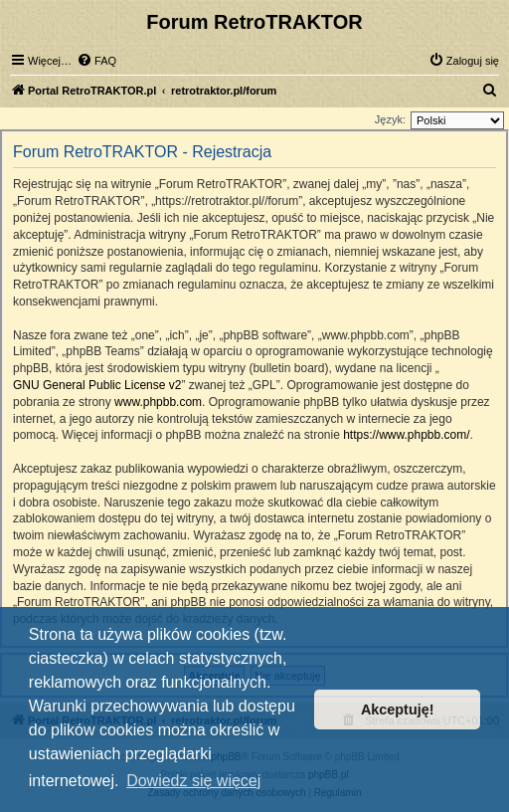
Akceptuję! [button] (398, 710)
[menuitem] (96, 61)
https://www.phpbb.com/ (406, 435)
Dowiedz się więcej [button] (193, 781)
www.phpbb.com (158, 402)
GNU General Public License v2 (97, 385)
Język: (390, 119)
